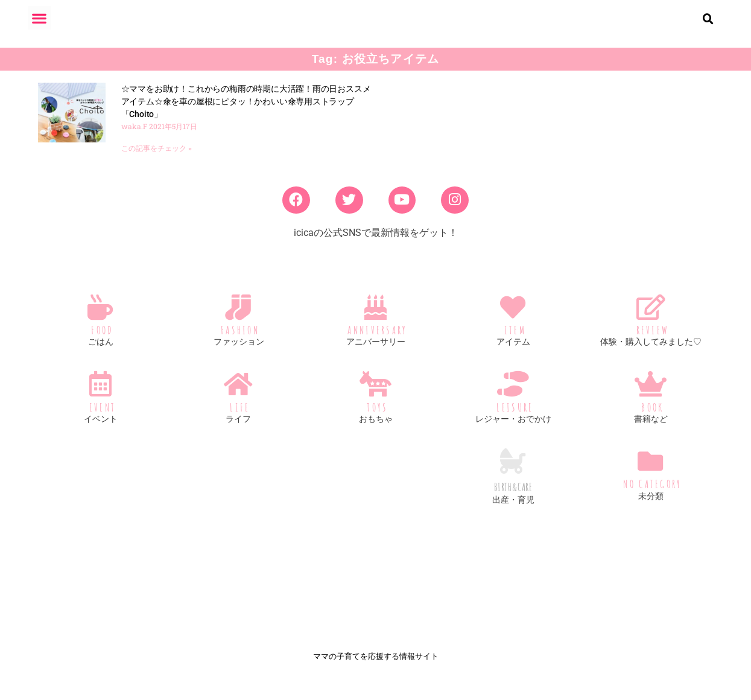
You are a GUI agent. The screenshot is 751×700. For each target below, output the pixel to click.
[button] (40, 18)
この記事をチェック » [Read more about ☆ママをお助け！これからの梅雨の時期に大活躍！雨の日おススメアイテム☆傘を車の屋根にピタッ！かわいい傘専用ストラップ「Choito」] (157, 158)
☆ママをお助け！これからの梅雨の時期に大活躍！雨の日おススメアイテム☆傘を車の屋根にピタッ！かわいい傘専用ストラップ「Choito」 (246, 111)
